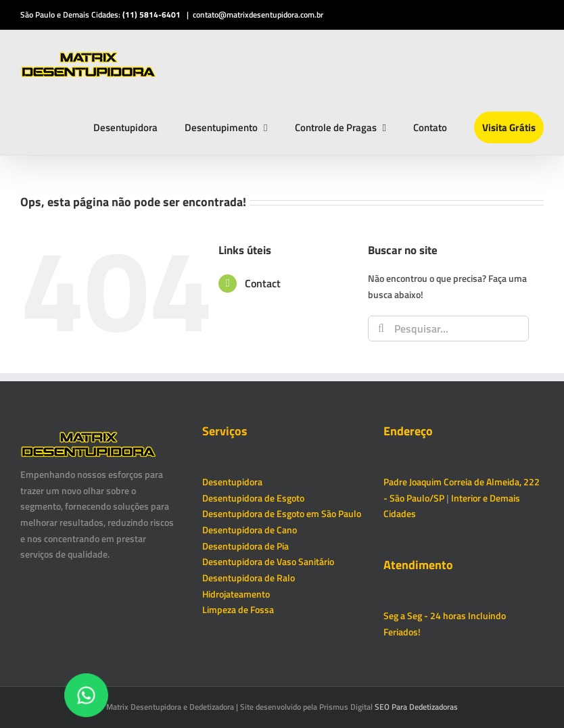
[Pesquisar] (381, 329)
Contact (263, 283)
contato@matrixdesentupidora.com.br (258, 15)
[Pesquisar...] (448, 329)
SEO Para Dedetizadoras (416, 707)
